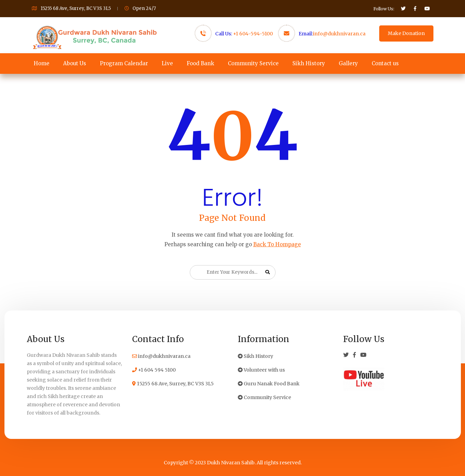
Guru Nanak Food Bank (269, 384)
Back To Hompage (277, 244)
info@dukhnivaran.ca (339, 34)
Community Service (253, 63)
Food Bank (200, 63)
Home (42, 63)
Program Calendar (124, 63)
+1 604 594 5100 (154, 370)
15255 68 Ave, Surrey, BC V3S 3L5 (173, 384)
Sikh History (309, 63)
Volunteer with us (261, 370)
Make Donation (406, 33)
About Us (75, 63)
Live (167, 63)
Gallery (348, 63)
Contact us (385, 63)
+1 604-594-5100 (253, 34)
